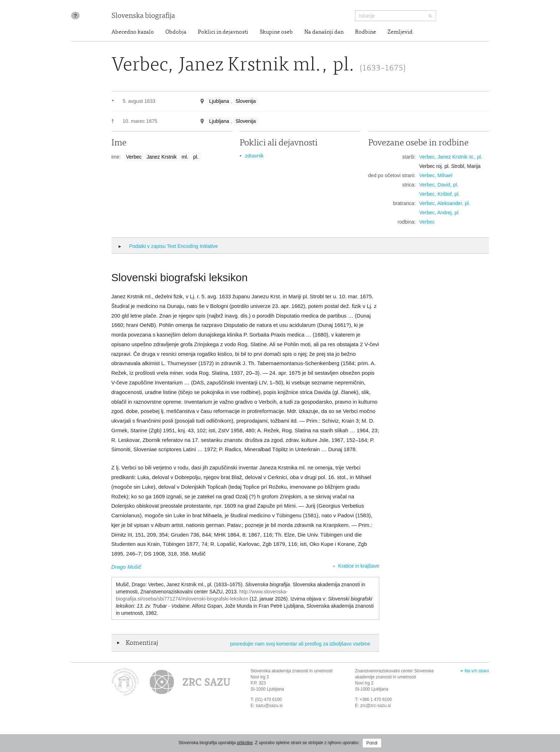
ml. (185, 157)
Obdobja (176, 32)
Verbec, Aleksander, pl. (445, 203)
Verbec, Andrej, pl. (440, 213)
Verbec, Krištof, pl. (440, 194)
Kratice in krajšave (359, 566)
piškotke (245, 743)
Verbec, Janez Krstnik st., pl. (451, 157)
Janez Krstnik (161, 157)
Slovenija (246, 101)
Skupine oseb (276, 32)
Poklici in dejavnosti (223, 32)
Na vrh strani (477, 671)
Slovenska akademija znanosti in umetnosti (292, 671)
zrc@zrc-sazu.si (376, 706)
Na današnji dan (324, 32)
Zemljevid (400, 32)
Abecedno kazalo (133, 32)
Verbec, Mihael (436, 175)
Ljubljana (219, 101)
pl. (196, 157)
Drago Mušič (126, 567)
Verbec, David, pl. (439, 185)
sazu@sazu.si (269, 706)
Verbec (134, 157)
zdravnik (254, 156)
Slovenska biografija (143, 16)
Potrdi (372, 743)
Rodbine (366, 32)
